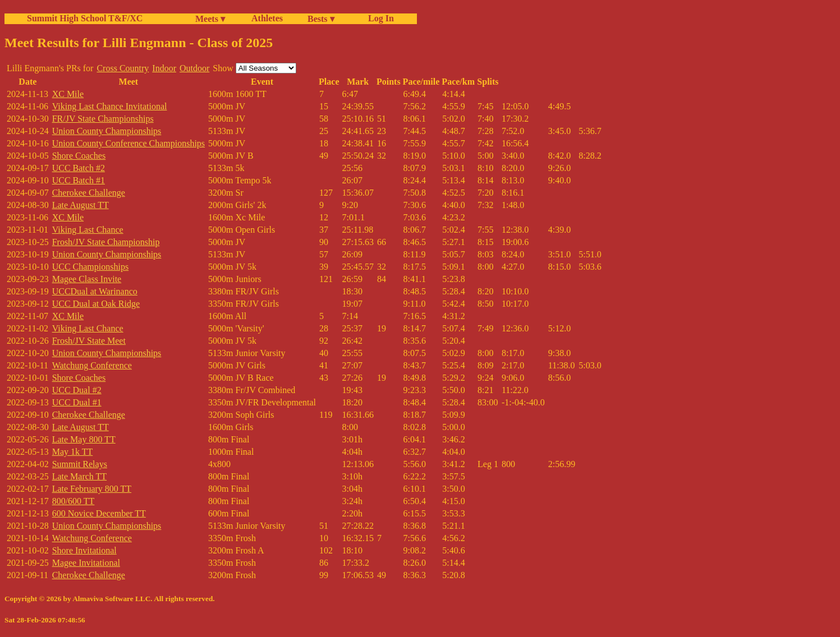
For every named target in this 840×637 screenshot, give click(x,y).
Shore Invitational (84, 550)
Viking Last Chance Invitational (110, 106)
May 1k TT (73, 452)
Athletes (267, 18)
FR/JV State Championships (103, 119)
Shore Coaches (79, 156)
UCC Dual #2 (77, 390)
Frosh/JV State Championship (106, 242)
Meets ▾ (210, 19)
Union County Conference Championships (128, 143)
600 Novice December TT (99, 513)
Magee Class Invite (87, 279)
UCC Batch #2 (79, 168)
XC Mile (68, 94)
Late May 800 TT (84, 439)
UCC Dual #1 (77, 402)
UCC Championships (90, 267)
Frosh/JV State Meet (89, 341)
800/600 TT (74, 501)
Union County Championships (107, 131)
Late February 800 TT (92, 489)
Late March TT (79, 476)
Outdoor (194, 68)
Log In (379, 18)
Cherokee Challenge (89, 193)
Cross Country (123, 68)
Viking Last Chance (88, 230)
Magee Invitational (86, 563)
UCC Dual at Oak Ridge (96, 304)
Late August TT (81, 205)
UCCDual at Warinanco (95, 291)
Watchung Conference (92, 365)
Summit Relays (80, 464)
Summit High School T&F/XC (85, 18)
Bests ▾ (321, 19)
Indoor (164, 68)
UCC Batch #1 (79, 180)
